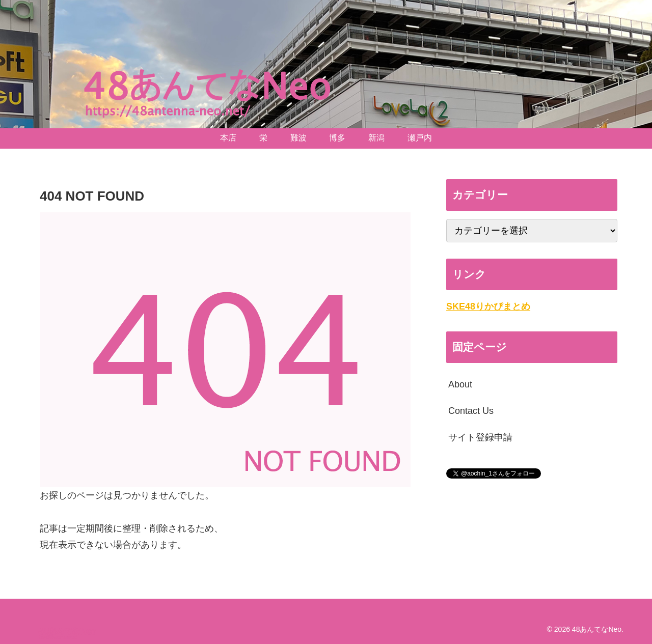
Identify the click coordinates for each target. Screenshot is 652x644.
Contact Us (471, 411)
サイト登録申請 (480, 437)
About (460, 384)
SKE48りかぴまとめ (488, 306)
